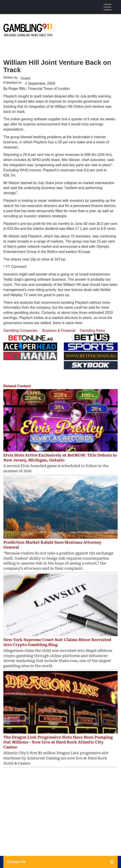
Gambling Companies (21, 331)
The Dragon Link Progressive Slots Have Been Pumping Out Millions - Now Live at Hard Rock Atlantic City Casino (58, 742)
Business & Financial (59, 331)
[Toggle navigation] (107, 7)
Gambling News (92, 331)
